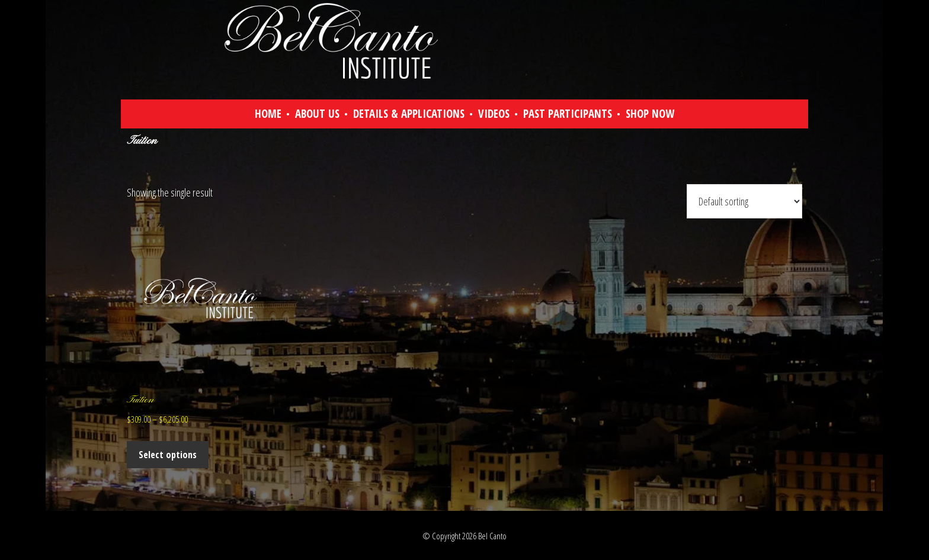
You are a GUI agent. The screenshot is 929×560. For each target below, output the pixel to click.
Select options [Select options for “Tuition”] (168, 455)
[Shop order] (744, 201)
